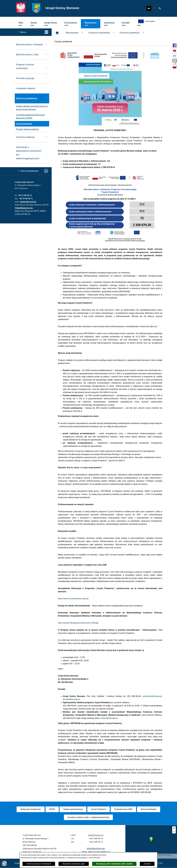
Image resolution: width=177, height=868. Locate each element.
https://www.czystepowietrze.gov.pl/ (73, 599)
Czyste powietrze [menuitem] (23, 124)
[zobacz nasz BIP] (154, 8)
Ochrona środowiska (102, 33)
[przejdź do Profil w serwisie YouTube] (175, 51)
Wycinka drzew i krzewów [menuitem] (32, 44)
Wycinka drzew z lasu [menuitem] (32, 54)
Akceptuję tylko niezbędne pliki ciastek (114, 864)
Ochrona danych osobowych (39, 864)
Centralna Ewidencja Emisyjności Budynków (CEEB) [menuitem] (30, 116)
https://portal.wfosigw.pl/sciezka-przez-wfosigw (78, 623)
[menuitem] (21, 24)
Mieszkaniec (75, 33)
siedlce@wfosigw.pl (109, 718)
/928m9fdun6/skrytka (24, 208)
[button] (149, 8)
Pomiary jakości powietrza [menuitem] (27, 129)
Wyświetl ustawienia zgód (74, 864)
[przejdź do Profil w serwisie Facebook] (175, 45)
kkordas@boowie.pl (71, 699)
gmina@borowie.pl (28, 202)
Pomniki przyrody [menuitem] (32, 78)
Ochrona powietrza (132, 33)
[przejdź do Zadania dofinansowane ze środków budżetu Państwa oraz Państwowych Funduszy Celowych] (175, 67)
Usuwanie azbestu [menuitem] (32, 88)
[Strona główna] (57, 33)
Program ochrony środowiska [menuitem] (32, 66)
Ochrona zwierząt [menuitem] (32, 137)
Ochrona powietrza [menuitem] (32, 98)
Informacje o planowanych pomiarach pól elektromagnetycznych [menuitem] (32, 153)
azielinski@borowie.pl (152, 696)
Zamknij (147, 864)
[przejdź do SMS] (175, 61)
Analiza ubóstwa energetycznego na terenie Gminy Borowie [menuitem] (31, 108)
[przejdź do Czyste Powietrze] (175, 56)
